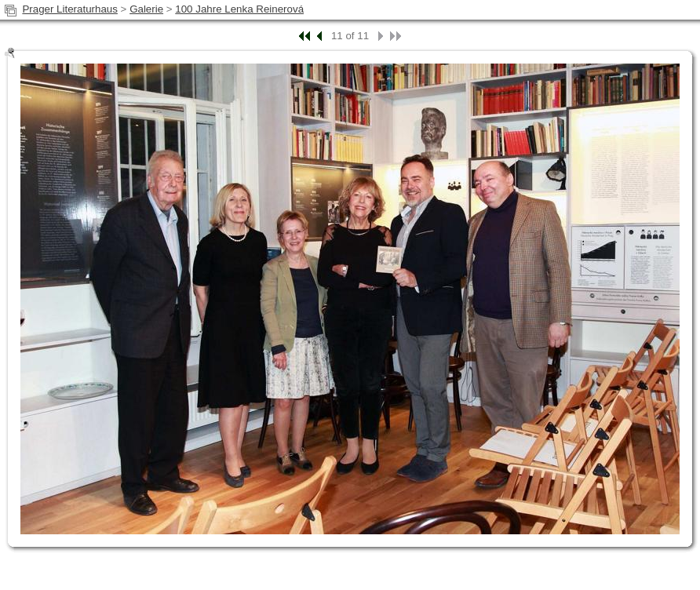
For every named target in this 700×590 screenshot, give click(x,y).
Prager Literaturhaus (70, 9)
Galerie (146, 9)
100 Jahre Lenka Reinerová (239, 9)
